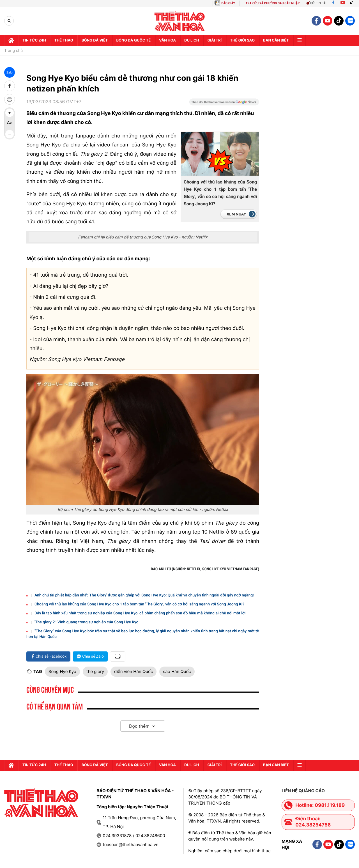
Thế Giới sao (242, 40)
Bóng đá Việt (95, 40)
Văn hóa (167, 40)
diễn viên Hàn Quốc (134, 671)
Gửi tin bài (316, 3)
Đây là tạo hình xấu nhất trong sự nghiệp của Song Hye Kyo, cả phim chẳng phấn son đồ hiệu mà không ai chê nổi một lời (140, 613)
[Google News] (224, 104)
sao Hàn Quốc (177, 671)
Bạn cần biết (276, 40)
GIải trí (214, 40)
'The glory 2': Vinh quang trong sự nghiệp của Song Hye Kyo (87, 622)
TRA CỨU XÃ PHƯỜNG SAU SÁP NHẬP (273, 3)
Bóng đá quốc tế (133, 40)
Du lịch (192, 40)
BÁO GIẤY (228, 3)
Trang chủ (13, 51)
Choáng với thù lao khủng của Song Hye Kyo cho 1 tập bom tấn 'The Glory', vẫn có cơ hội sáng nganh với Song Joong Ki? (220, 193)
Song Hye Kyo (62, 671)
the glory (95, 671)
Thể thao (64, 40)
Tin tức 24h (34, 40)
